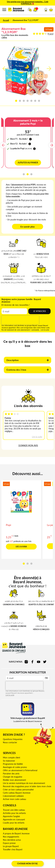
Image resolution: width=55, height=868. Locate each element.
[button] (46, 10)
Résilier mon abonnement (14, 780)
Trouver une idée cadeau (14, 810)
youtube (39, 662)
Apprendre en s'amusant (14, 819)
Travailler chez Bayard (13, 849)
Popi (9, 525)
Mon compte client (12, 758)
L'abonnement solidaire (13, 796)
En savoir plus (27, 227)
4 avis (51, 34)
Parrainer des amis (11, 774)
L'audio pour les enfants (14, 823)
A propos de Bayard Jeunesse (16, 833)
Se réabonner (9, 761)
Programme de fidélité (13, 764)
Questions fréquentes (13, 739)
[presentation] (20, 320)
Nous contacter (10, 742)
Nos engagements (11, 837)
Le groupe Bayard (11, 846)
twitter (45, 662)
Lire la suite (45, 330)
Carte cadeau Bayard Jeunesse (17, 793)
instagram (26, 662)
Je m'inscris (40, 311)
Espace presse (9, 843)
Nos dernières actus (12, 840)
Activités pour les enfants (14, 813)
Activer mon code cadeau (15, 799)
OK (46, 678)
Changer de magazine (13, 777)
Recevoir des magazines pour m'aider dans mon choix (27, 786)
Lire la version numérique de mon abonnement (24, 783)
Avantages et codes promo (15, 767)
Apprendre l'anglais (11, 816)
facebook (32, 662)
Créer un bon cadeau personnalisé (18, 790)
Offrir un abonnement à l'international (20, 770)
